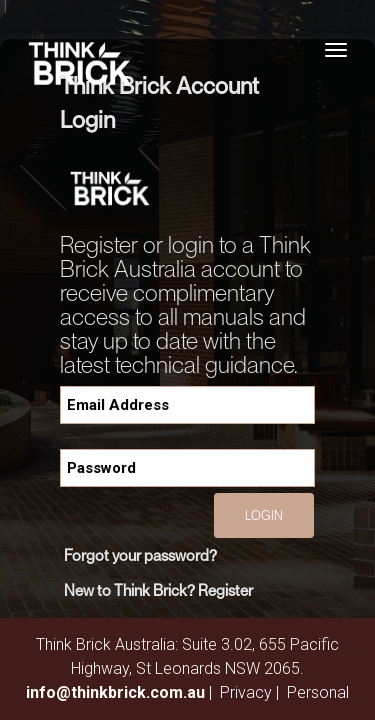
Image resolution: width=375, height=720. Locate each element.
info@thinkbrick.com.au (115, 692)
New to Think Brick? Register (158, 590)
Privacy (246, 692)
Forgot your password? (140, 555)
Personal (318, 692)
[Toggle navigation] (336, 50)
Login (264, 515)
